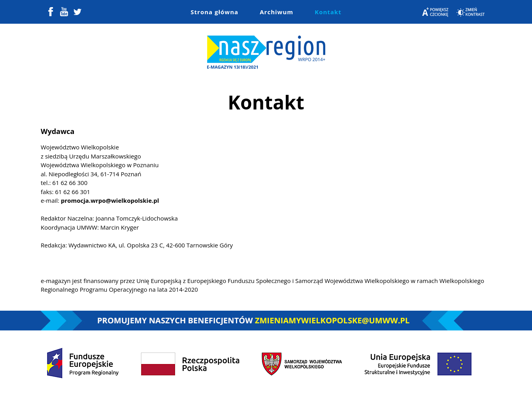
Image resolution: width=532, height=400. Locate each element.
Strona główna (214, 12)
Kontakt (328, 12)
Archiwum (276, 12)
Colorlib (340, 388)
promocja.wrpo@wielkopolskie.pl (110, 200)
